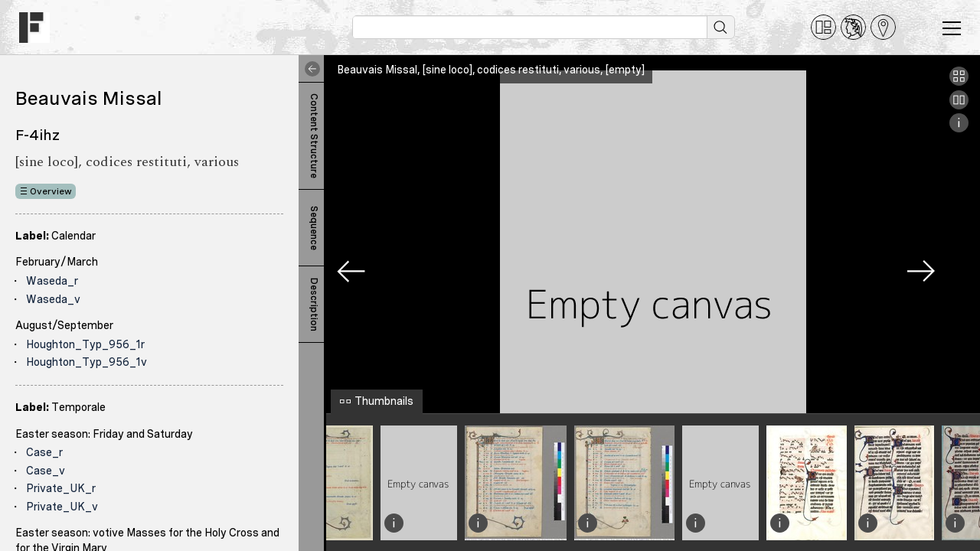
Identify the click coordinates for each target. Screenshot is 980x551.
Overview (51, 191)
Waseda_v (53, 299)
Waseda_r (52, 281)
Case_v (46, 471)
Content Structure (314, 136)
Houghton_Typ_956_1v (87, 362)
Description (314, 305)
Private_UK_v (62, 507)
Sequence (314, 228)
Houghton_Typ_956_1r (85, 344)
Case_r (44, 452)
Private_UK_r (61, 488)
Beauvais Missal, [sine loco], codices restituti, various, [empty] (491, 70)
